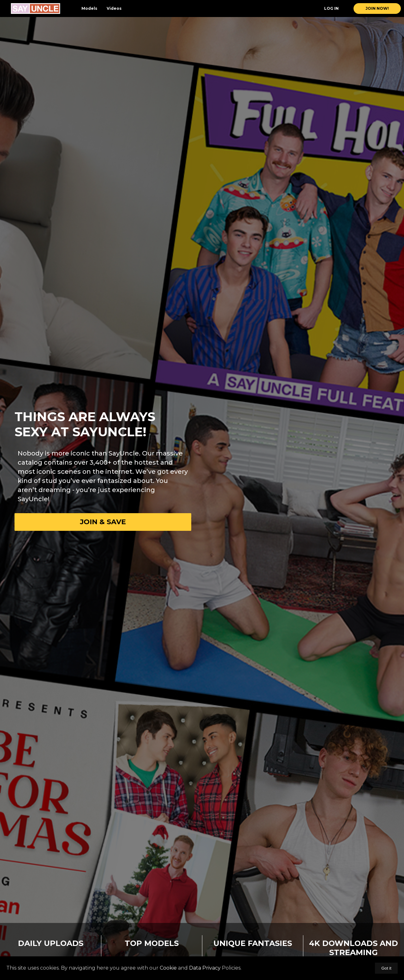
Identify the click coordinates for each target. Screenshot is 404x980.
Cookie (168, 968)
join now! (377, 8)
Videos (114, 8)
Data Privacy (205, 968)
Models (89, 8)
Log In (331, 8)
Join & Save (103, 522)
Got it (386, 968)
